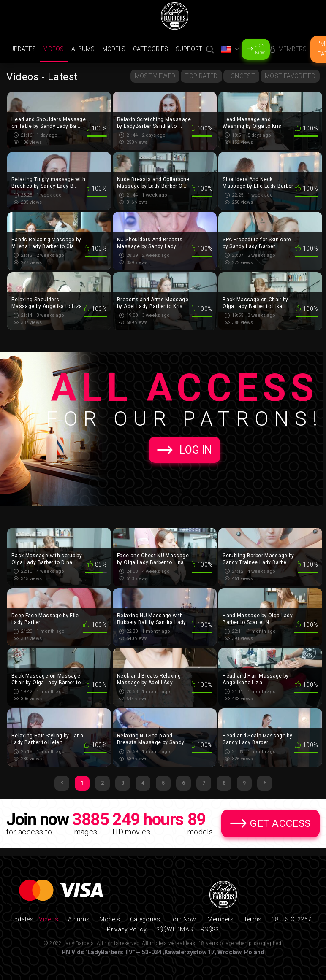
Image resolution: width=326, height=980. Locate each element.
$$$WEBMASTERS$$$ (188, 929)
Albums (83, 49)
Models (114, 49)
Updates (23, 49)
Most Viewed (155, 76)
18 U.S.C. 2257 (291, 919)
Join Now (260, 49)
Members (292, 49)
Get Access (280, 823)
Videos (54, 49)
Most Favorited (290, 76)
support (189, 49)
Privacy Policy (127, 929)
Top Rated (201, 76)
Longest (241, 76)
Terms (253, 919)
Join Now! (184, 919)
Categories (151, 49)
